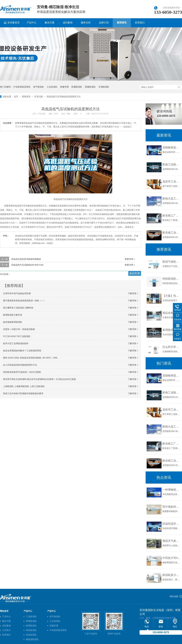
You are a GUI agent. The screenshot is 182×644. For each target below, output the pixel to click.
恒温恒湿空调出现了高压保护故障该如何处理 (171, 524)
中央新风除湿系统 (22, 87)
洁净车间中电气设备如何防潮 (17, 293)
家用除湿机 (31, 626)
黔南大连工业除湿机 (171, 199)
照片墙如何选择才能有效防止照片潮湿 (171, 507)
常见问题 (39, 97)
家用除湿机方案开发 (13, 315)
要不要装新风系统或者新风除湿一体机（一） (24, 301)
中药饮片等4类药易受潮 (171, 558)
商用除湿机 (31, 621)
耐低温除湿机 (32, 639)
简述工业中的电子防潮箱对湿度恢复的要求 (23, 393)
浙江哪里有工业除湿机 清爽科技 (18, 308)
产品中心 (32, 23)
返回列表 (135, 273)
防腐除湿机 (77, 87)
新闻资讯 (122, 23)
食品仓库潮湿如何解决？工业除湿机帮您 (22, 351)
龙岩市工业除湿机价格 (171, 182)
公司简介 (7, 630)
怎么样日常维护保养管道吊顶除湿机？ (171, 347)
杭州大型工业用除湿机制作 (16, 343)
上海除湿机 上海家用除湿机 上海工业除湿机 (24, 386)
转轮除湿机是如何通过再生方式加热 (171, 279)
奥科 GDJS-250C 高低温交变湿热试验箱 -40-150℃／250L (30, 358)
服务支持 (86, 23)
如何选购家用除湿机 (13, 322)
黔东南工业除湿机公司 (171, 233)
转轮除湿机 (31, 630)
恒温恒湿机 (31, 635)
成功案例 (68, 23)
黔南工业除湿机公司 (171, 164)
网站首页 (4, 611)
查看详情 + (130, 259)
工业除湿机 (31, 616)
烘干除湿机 (39, 87)
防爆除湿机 (90, 87)
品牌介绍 (104, 23)
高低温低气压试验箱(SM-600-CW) (27, 265)
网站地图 (174, 596)
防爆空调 (64, 87)
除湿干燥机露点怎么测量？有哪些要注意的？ (171, 262)
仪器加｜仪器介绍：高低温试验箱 (19, 329)
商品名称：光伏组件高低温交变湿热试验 (171, 313)
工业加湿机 (52, 87)
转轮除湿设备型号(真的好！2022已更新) (22, 372)
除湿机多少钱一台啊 (171, 575)
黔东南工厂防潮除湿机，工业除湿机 (171, 216)
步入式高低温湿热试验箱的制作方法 (20, 365)
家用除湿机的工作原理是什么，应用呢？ (171, 330)
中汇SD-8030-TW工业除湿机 (17, 336)
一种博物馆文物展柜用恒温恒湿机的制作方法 (171, 490)
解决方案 (50, 23)
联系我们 (140, 23)
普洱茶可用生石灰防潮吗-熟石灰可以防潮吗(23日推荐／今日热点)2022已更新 (40, 379)
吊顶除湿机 (104, 87)
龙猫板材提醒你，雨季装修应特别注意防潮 (171, 147)
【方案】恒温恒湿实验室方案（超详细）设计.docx (171, 296)
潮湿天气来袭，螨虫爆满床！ (171, 541)
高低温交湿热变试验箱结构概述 (26, 259)
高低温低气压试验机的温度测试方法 (64, 97)
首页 (16, 97)
